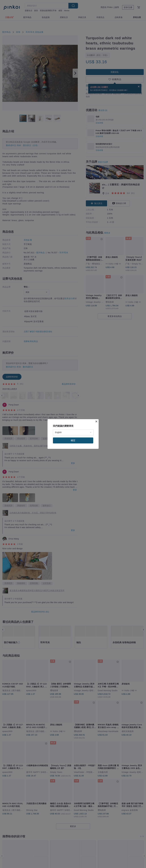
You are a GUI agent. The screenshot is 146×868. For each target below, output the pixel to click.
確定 (73, 440)
